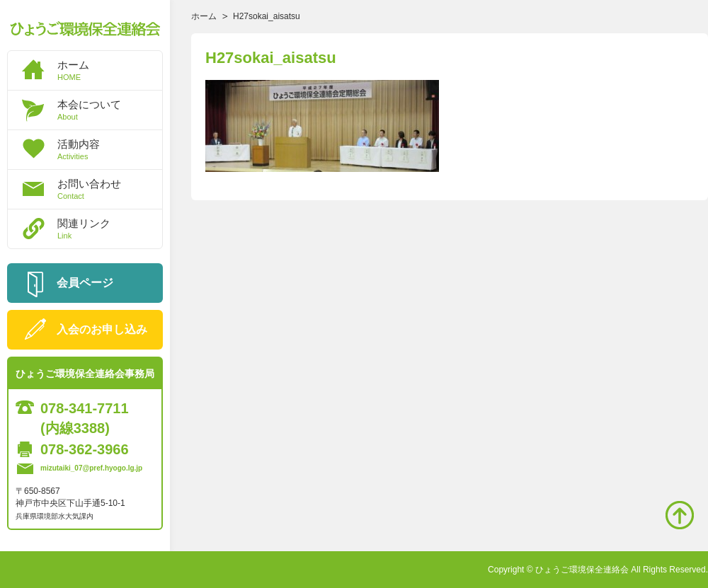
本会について (110, 110)
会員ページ (85, 283)
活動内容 (110, 149)
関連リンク (110, 229)
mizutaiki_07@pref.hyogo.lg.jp (91, 468)
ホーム (110, 70)
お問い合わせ (110, 189)
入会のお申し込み (102, 329)
